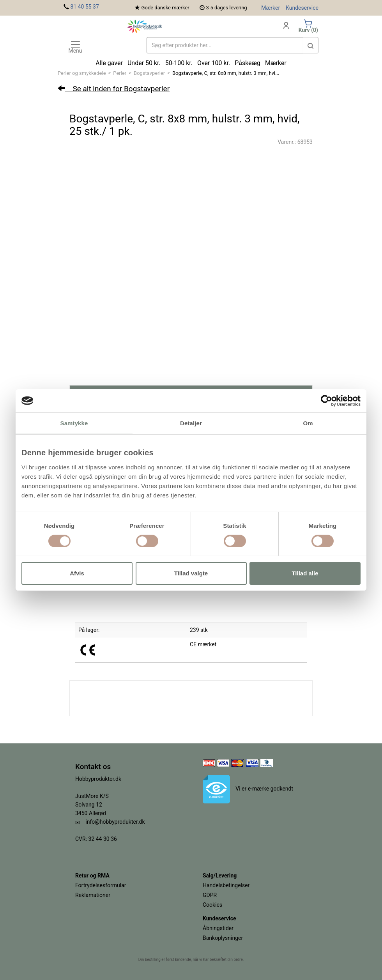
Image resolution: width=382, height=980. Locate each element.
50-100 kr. (179, 63)
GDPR (210, 895)
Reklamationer (93, 895)
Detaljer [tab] (191, 423)
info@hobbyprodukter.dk (115, 822)
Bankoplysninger (223, 938)
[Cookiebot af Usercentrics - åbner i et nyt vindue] (326, 401)
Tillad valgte (191, 573)
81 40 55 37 (84, 7)
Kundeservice (302, 8)
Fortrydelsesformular (101, 885)
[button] (311, 45)
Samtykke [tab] (74, 423)
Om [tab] (308, 423)
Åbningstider (218, 928)
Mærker (271, 8)
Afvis (77, 573)
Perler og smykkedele (82, 73)
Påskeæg (248, 63)
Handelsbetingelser (226, 885)
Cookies (212, 905)
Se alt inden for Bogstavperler (114, 89)
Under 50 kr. (144, 63)
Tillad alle (305, 573)
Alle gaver (109, 63)
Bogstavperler (149, 73)
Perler (120, 73)
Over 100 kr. (214, 63)
